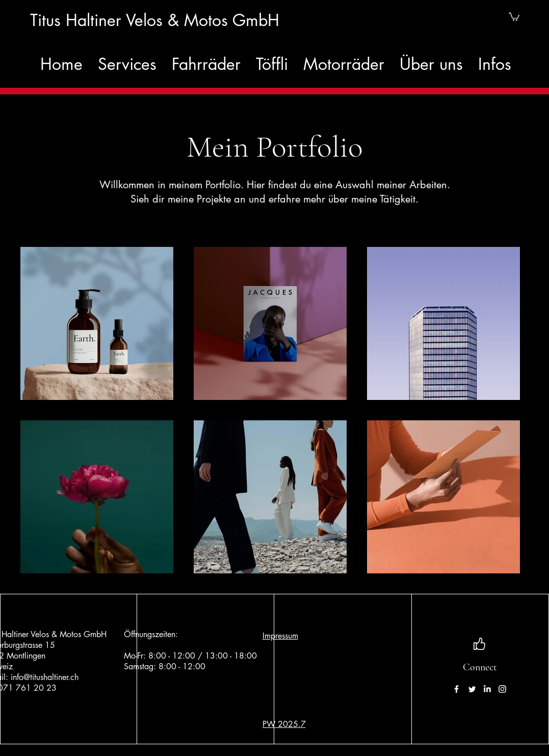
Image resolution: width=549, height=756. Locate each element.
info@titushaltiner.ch (45, 677)
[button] (514, 16)
